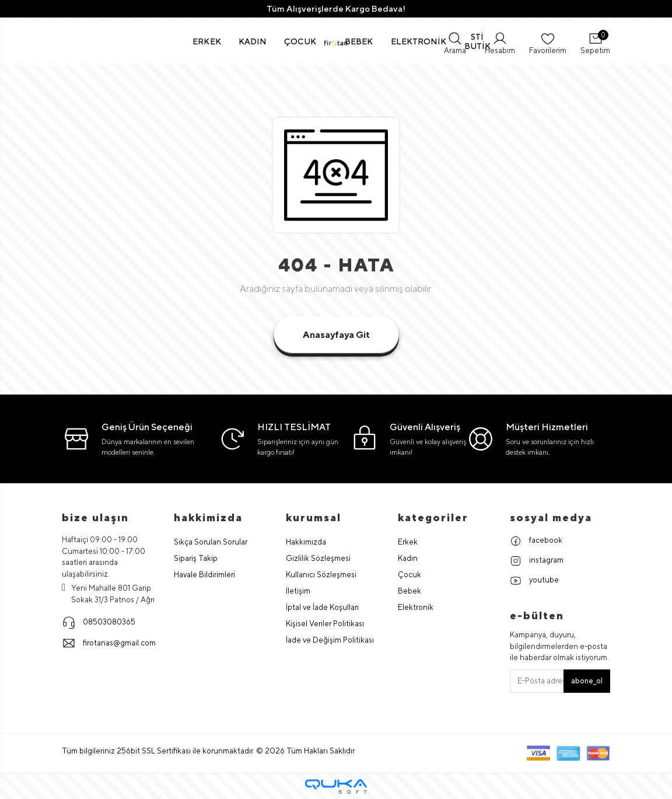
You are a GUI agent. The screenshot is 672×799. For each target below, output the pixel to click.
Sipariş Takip (196, 558)
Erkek (408, 542)
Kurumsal (314, 517)
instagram (537, 561)
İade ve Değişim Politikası (330, 640)
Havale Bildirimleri (204, 575)
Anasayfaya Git (336, 335)
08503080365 (99, 622)
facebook (536, 541)
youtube (534, 581)
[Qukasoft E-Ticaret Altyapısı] (336, 786)
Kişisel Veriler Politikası (325, 624)
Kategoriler (433, 517)
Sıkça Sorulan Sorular (211, 542)
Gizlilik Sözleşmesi (318, 558)
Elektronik (416, 607)
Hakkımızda (306, 542)
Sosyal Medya (551, 517)
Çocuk (409, 575)
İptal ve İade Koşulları (322, 607)
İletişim (298, 591)
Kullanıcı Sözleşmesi (321, 575)
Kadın (408, 558)
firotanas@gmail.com (109, 643)
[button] (207, 41)
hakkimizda (208, 517)
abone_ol (587, 681)
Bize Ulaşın (95, 517)
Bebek (409, 591)
